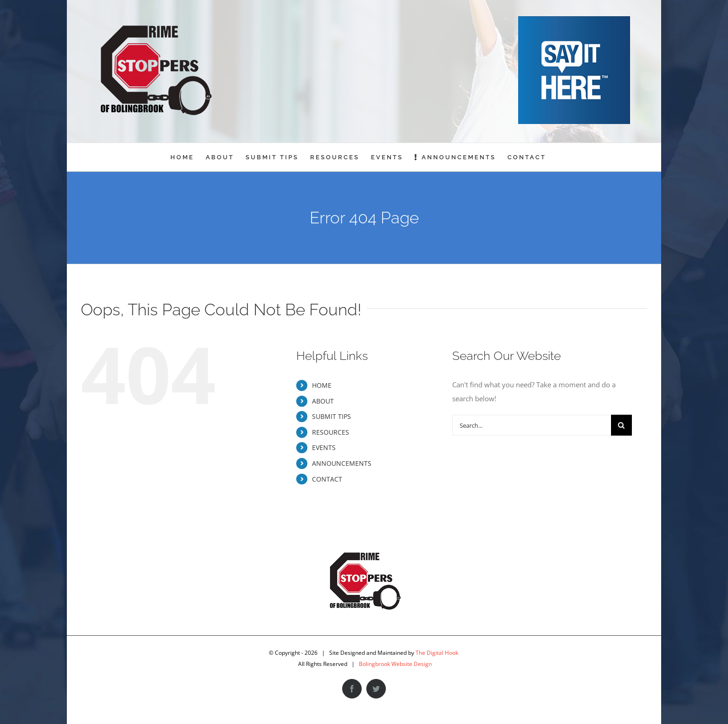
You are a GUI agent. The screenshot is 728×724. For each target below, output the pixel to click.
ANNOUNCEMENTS (342, 463)
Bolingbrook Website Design (395, 664)
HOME (322, 385)
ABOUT (323, 401)
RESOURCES (331, 432)
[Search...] (532, 425)
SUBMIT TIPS (331, 416)
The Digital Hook (437, 653)
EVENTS (324, 447)
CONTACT (327, 479)
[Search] (621, 425)
